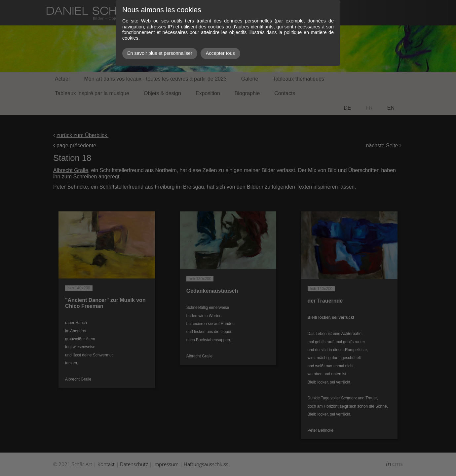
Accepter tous (220, 53)
